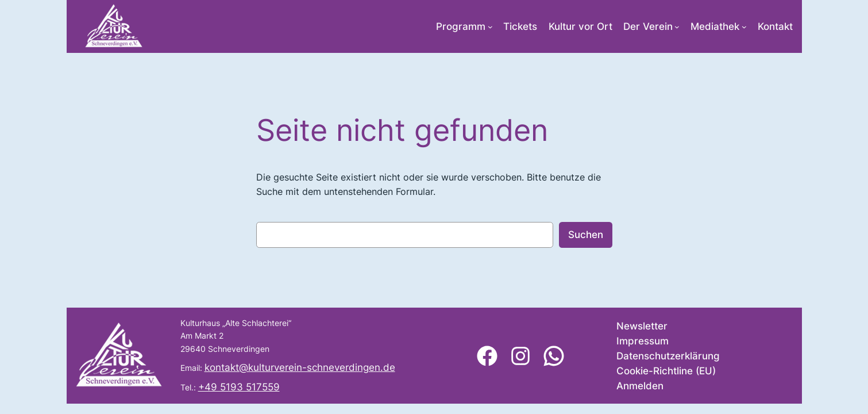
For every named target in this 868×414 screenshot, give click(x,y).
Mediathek (715, 26)
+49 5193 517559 (239, 387)
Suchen (586, 235)
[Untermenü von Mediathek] (744, 27)
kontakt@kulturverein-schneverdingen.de (300, 367)
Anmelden (640, 386)
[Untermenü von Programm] (490, 27)
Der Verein (648, 26)
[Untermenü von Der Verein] (677, 27)
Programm (461, 26)
